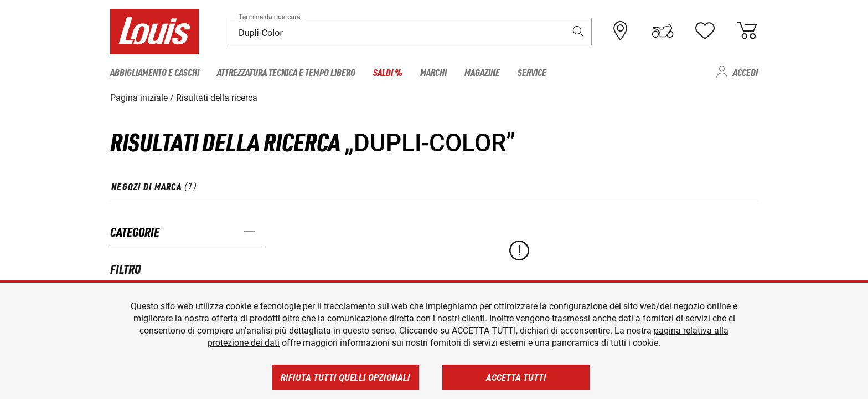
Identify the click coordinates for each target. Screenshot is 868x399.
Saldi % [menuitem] (388, 72)
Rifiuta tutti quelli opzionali (345, 377)
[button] (578, 31)
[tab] (154, 186)
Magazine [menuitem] (482, 72)
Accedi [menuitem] (745, 72)
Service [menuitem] (532, 72)
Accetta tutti (516, 377)
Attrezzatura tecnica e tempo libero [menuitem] (286, 72)
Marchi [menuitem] (433, 72)
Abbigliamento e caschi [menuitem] (155, 72)
